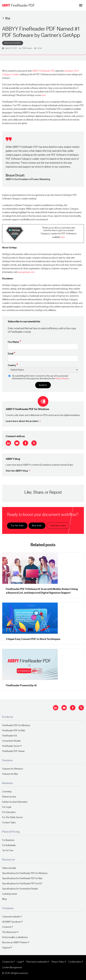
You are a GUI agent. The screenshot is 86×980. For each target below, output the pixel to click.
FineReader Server (11, 746)
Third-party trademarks (37, 962)
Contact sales (58, 526)
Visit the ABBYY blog (18, 471)
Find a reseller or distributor (15, 937)
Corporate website (11, 917)
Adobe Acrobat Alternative (15, 802)
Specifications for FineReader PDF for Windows (25, 873)
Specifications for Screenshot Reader (20, 889)
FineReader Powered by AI (21, 685)
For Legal (7, 807)
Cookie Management (12, 967)
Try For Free (8, 850)
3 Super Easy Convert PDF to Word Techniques (33, 639)
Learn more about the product (23, 421)
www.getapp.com (26, 272)
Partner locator (9, 797)
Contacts (7, 927)
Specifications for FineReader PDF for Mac (22, 878)
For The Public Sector (12, 817)
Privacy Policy (58, 962)
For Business (8, 840)
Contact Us (8, 962)
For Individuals (9, 845)
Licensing (7, 792)
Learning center (10, 894)
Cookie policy (75, 962)
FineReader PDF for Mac (14, 731)
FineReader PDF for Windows (16, 725)
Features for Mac (10, 774)
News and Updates (13, 43)
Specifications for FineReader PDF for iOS (22, 884)
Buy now (37, 526)
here (44, 95)
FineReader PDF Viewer (13, 751)
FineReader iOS (10, 736)
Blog (8, 18)
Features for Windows (13, 769)
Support (6, 948)
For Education (9, 812)
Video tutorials (9, 868)
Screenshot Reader (11, 741)
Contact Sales (9, 823)
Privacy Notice (62, 379)
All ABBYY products (12, 922)
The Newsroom (9, 932)
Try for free (17, 526)
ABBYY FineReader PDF (44, 71)
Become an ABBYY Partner (15, 942)
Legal (20, 962)
